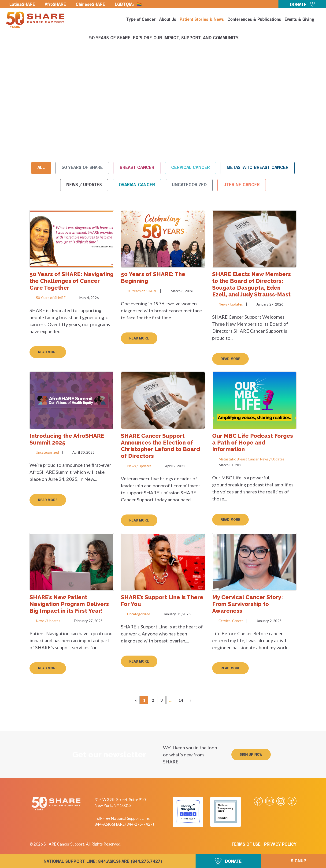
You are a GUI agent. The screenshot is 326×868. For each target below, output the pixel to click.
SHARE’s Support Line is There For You (162, 601)
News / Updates (84, 185)
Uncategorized (189, 185)
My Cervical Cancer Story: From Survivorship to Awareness (248, 604)
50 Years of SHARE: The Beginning (153, 277)
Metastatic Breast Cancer (258, 168)
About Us (168, 20)
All (41, 168)
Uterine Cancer (242, 185)
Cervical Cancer (191, 168)
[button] (251, 755)
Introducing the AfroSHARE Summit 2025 (67, 439)
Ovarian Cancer (137, 185)
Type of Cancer (141, 20)
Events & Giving (299, 20)
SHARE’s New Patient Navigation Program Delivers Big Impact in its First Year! (69, 604)
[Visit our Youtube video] (270, 801)
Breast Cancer (137, 168)
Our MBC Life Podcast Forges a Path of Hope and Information (253, 443)
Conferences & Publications (254, 20)
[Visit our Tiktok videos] (292, 801)
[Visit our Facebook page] (258, 801)
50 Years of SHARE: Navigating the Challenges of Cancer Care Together (72, 281)
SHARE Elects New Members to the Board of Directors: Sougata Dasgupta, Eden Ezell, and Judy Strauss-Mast (252, 284)
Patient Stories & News (202, 20)
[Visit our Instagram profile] (281, 801)
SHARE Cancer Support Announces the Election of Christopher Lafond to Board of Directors (160, 446)
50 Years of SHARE (82, 168)
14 (182, 699)
